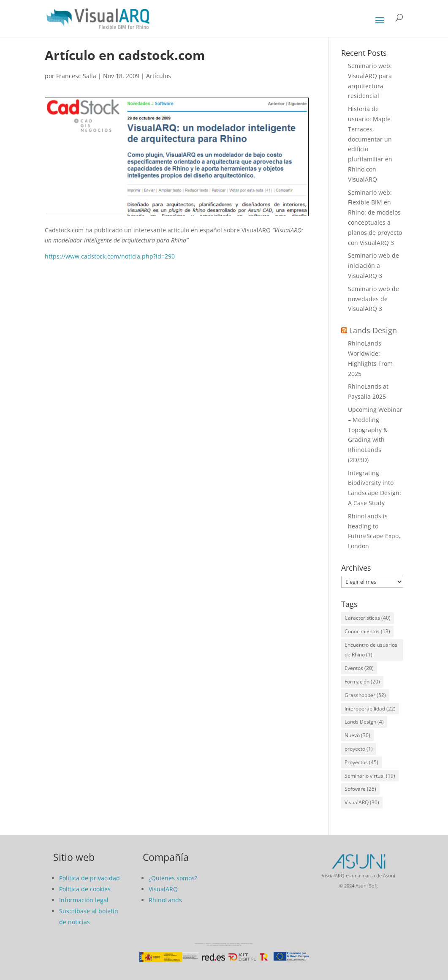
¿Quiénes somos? (173, 878)
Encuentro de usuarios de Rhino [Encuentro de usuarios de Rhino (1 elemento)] (371, 650)
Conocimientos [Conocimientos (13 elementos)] (367, 631)
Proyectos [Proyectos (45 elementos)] (361, 762)
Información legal (84, 900)
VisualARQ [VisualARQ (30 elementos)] (362, 802)
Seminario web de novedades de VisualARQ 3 (373, 299)
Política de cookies (85, 889)
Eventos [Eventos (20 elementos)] (359, 668)
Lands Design (373, 330)
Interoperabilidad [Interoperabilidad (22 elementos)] (370, 709)
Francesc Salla (76, 76)
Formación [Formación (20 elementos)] (362, 682)
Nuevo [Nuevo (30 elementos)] (357, 735)
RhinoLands (165, 900)
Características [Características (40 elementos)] (368, 618)
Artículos (159, 76)
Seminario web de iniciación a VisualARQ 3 (373, 265)
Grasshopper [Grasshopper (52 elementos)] (365, 695)
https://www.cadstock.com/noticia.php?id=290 (110, 256)
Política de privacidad (90, 878)
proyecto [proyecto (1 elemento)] (359, 749)
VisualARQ (163, 889)
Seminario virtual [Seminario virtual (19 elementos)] (370, 776)
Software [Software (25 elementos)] (360, 789)
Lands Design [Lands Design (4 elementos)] (364, 722)
